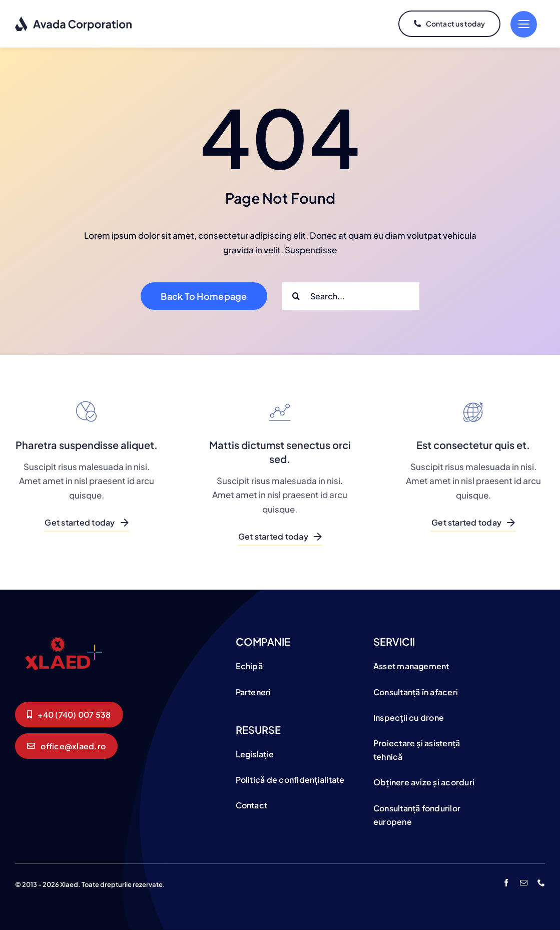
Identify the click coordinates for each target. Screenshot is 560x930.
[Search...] (351, 296)
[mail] (524, 883)
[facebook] (506, 883)
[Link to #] (524, 24)
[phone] (541, 883)
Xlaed (69, 884)
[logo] (63, 634)
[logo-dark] (74, 20)
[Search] (296, 296)
